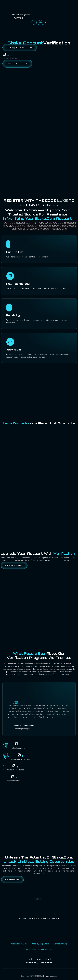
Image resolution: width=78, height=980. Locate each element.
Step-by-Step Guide (41, 944)
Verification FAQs (61, 944)
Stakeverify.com (21, 15)
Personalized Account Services (39, 949)
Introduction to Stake (19, 944)
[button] (18, 18)
